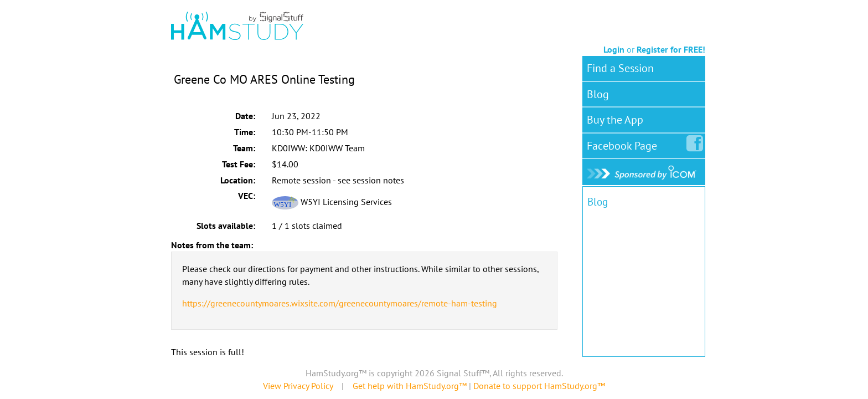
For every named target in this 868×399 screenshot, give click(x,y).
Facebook (624, 144)
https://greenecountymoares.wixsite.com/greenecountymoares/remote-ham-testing (340, 303)
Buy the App (615, 120)
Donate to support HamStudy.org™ (539, 386)
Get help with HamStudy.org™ (410, 386)
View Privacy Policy (298, 386)
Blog (598, 94)
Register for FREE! (671, 49)
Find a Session (620, 68)
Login (614, 49)
